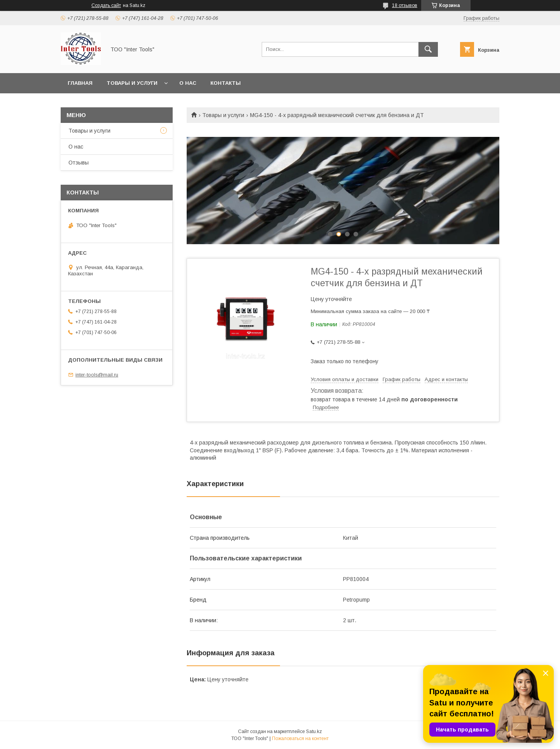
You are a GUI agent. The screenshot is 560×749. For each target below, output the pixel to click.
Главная (80, 83)
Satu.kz (314, 731)
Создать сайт (106, 5)
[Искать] (428, 49)
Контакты (226, 83)
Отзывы (79, 163)
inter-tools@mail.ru (97, 375)
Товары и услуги (132, 83)
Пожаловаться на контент (300, 738)
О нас (188, 83)
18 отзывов (405, 5)
